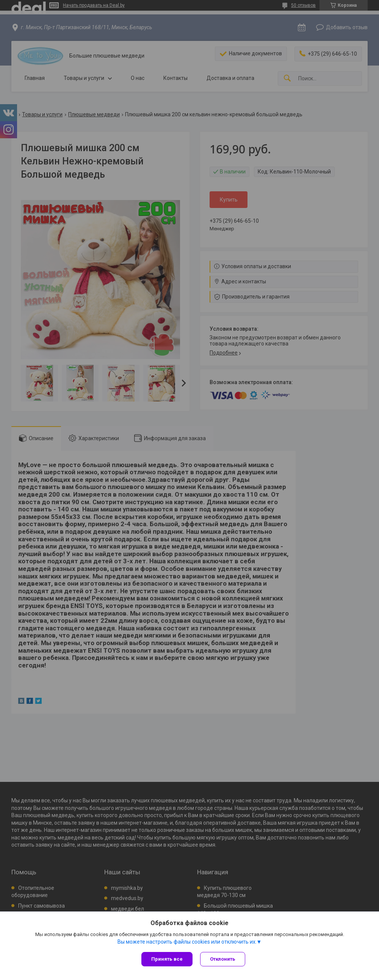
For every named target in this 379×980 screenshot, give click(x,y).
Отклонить (223, 959)
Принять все (167, 959)
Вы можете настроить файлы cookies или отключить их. (187, 942)
